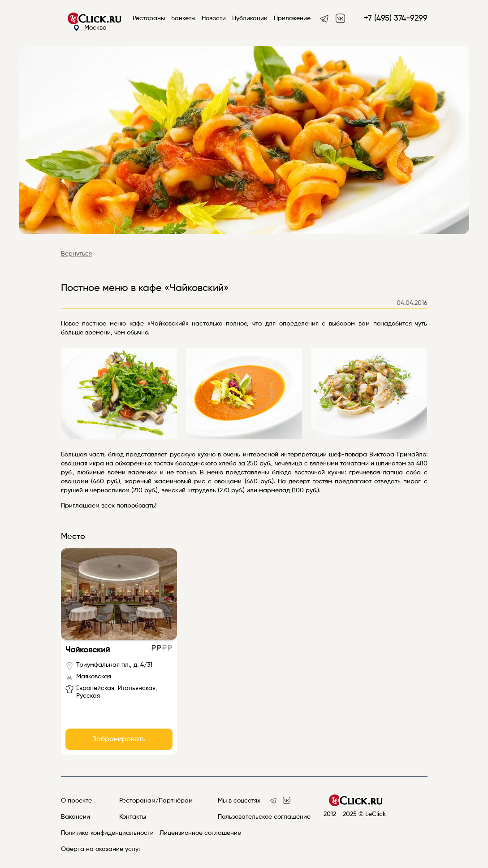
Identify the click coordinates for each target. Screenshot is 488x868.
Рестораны (149, 18)
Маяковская (94, 677)
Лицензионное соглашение (200, 833)
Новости (214, 18)
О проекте (76, 801)
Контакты (133, 817)
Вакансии (76, 817)
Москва (90, 28)
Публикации (250, 18)
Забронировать (119, 739)
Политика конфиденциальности (107, 833)
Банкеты (183, 18)
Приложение (292, 18)
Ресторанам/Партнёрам (156, 801)
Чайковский (88, 650)
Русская (88, 696)
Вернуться (76, 254)
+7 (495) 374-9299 (396, 18)
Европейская (95, 688)
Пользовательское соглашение (264, 817)
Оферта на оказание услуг (101, 849)
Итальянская (137, 688)
